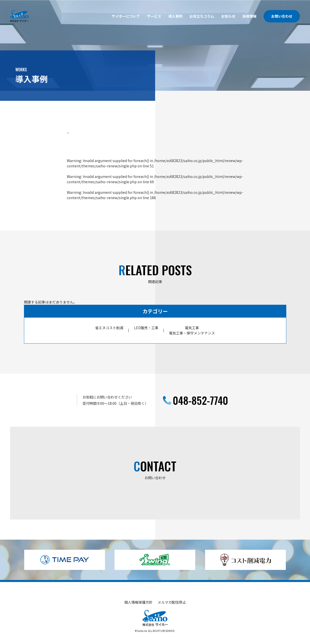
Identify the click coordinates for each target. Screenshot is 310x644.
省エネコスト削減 (109, 328)
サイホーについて (126, 16)
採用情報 (249, 16)
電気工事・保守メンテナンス (192, 333)
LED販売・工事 (146, 328)
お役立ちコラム (202, 16)
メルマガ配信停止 (172, 602)
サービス (154, 16)
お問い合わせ (282, 16)
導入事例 (175, 16)
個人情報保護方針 (138, 602)
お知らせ (228, 16)
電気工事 (192, 328)
